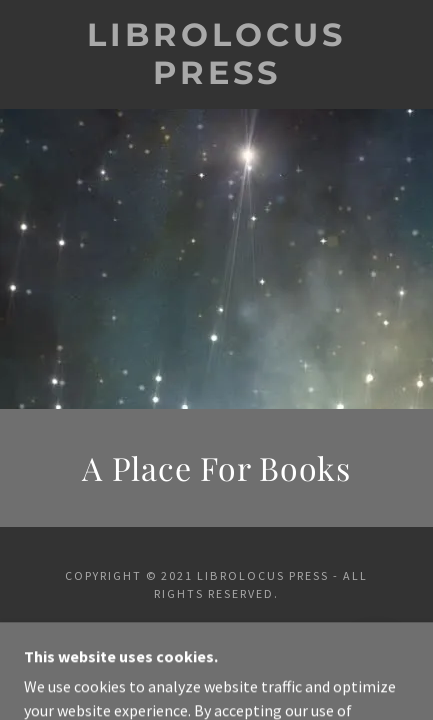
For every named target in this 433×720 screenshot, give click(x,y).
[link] (217, 54)
